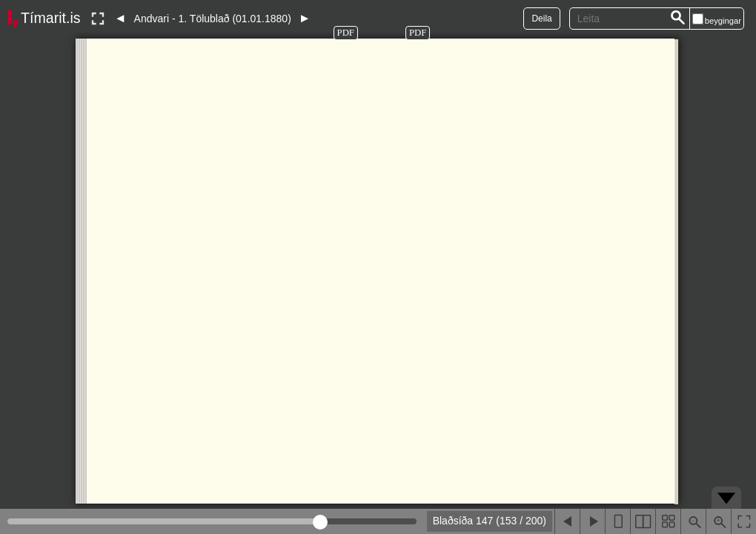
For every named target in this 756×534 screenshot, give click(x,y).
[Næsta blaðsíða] (592, 521)
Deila (541, 19)
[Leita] (678, 19)
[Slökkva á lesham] (98, 19)
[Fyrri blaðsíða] (567, 521)
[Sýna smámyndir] (668, 521)
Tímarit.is (51, 18)
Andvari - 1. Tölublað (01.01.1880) (213, 19)
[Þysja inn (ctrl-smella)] (718, 521)
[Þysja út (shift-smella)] (693, 521)
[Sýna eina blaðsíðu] (617, 521)
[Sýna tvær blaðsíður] (643, 521)
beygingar (723, 21)
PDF (346, 33)
